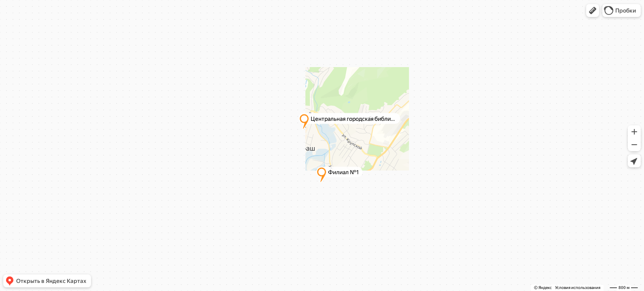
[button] (593, 11)
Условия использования (578, 288)
